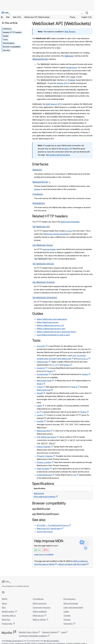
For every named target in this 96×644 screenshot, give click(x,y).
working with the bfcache (60, 155)
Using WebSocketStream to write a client (53, 335)
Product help (7, 624)
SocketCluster (42, 374)
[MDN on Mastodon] (15, 592)
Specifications (9, 43)
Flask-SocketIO (43, 469)
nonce (70, 231)
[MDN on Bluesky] (7, 592)
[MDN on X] (11, 592)
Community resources (42, 607)
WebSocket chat (43, 390)
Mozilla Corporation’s (14, 641)
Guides (6, 36)
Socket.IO (41, 368)
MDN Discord (38, 616)
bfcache (65, 149)
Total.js (40, 387)
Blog (4, 607)
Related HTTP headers (12, 32)
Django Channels (44, 447)
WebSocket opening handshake (56, 234)
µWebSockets (42, 362)
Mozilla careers (8, 612)
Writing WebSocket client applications (52, 319)
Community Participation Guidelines (33, 636)
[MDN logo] (6, 582)
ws (38, 412)
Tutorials (67, 616)
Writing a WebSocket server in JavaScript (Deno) (56, 332)
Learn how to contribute (44, 554)
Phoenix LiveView (44, 462)
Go (75, 475)
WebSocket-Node (44, 381)
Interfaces (7, 29)
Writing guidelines (40, 612)
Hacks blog (68, 624)
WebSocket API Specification (49, 529)
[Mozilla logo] (9, 632)
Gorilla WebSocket (44, 475)
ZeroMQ (40, 421)
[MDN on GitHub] (3, 592)
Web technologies (71, 603)
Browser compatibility (12, 47)
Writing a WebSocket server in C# (50, 325)
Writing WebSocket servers (48, 322)
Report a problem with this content (73, 564)
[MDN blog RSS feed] (19, 592)
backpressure (72, 67)
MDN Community (40, 603)
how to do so (83, 359)
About (4, 603)
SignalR (40, 393)
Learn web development (73, 607)
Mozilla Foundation (51, 641)
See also (6, 50)
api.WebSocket (41, 509)
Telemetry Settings (49, 632)
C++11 (55, 365)
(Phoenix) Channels (45, 456)
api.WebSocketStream (46, 514)
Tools (5, 40)
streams (37, 189)
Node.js (67, 365)
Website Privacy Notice (28, 632)
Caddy (39, 406)
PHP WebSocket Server (46, 437)
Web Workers (70, 32)
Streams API (62, 83)
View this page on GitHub (44, 564)
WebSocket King (43, 431)
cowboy (40, 415)
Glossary (67, 620)
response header (49, 249)
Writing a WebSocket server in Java (51, 329)
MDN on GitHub (39, 620)
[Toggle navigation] (92, 13)
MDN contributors (81, 561)
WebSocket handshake (70, 222)
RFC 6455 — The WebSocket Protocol (53, 525)
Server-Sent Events (45, 532)
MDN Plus (6, 620)
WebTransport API (53, 104)
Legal (63, 632)
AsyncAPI (41, 346)
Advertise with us (9, 616)
